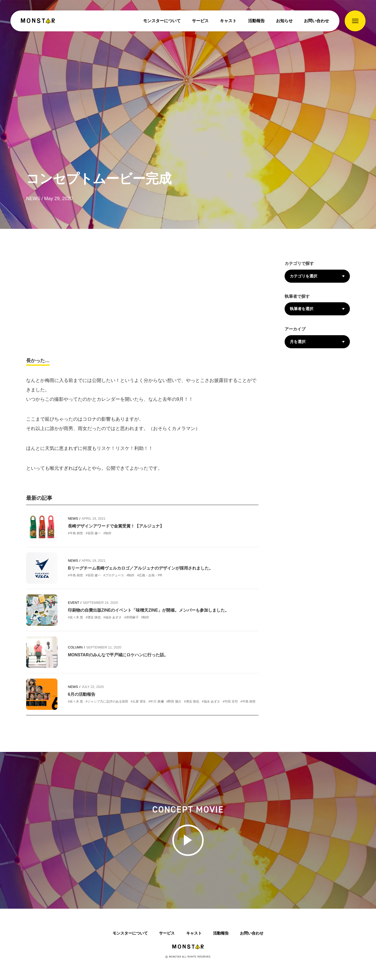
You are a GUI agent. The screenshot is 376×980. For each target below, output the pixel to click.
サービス (200, 21)
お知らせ (284, 21)
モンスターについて (162, 21)
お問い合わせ (316, 21)
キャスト (228, 21)
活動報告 (256, 21)
